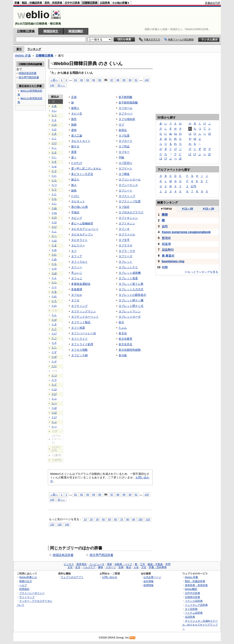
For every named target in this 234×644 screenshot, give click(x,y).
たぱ (54, 413)
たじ (54, 348)
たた (54, 176)
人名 (136, 567)
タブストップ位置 (130, 201)
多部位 (123, 130)
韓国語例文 (51, 31)
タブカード (125, 141)
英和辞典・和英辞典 (196, 585)
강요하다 (168, 250)
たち (54, 180)
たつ (54, 185)
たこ (54, 148)
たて (54, 190)
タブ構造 (124, 174)
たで (54, 380)
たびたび (77, 163)
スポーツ (111, 567)
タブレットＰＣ (128, 267)
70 (122, 519)
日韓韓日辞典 (90, 3)
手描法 (75, 212)
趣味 (101, 567)
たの (54, 218)
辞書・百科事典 (158, 567)
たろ (54, 301)
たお (54, 125)
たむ (54, 255)
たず (54, 352)
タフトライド (79, 339)
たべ (54, 403)
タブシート (125, 191)
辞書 (17, 3)
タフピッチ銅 (79, 355)
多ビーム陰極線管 (82, 223)
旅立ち (75, 180)
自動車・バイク (123, 564)
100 (140, 519)
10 (85, 519)
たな (54, 199)
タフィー (77, 267)
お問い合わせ (110, 577)
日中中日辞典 (72, 3)
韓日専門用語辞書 (101, 555)
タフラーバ (125, 114)
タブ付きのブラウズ (131, 212)
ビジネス (69, 564)
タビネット (78, 201)
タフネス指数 (79, 350)
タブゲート (125, 168)
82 (82, 80)
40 (103, 519)
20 (91, 519)
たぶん (123, 328)
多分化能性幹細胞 (130, 350)
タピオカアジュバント (85, 229)
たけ (54, 143)
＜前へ (54, 80)
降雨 (165, 215)
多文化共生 (125, 344)
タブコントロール (130, 180)
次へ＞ (61, 85)
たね (54, 213)
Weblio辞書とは (28, 577)
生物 (121, 567)
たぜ (54, 357)
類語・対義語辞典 (32, 3)
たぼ (54, 408)
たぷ (54, 422)
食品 (129, 567)
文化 (70, 567)
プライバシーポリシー (32, 593)
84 (94, 80)
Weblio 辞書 (23, 56)
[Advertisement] (143, 17)
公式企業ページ (152, 577)
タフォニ (77, 278)
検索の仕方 (26, 581)
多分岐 (123, 355)
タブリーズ (125, 256)
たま (54, 245)
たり (54, 287)
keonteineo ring (173, 261)
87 (112, 80)
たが (54, 320)
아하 (165, 267)
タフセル (77, 295)
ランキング (34, 49)
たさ (54, 152)
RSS (133, 638)
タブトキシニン (128, 218)
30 (97, 519)
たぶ (54, 399)
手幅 (121, 157)
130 (60, 524)
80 (128, 519)
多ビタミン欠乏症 (82, 174)
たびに (75, 196)
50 (109, 519)
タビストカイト (81, 141)
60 (116, 519)
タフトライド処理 (82, 344)
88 (118, 80)
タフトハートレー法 (84, 333)
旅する (75, 146)
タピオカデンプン (82, 234)
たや (54, 269)
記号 (194, 186)
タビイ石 (77, 114)
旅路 (74, 125)
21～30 (208, 209)
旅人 (74, 185)
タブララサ (125, 245)
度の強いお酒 (79, 207)
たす (54, 162)
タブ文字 (124, 240)
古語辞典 (105, 3)
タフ (74, 251)
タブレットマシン (130, 311)
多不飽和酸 (125, 97)
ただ (54, 366)
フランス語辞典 (194, 601)
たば (54, 389)
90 (130, 80)
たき (54, 134)
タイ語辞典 (191, 609)
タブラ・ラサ (127, 251)
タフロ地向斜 (127, 119)
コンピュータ (97, 564)
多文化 (123, 333)
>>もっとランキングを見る (201, 272)
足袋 (74, 97)
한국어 (166, 238)
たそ (54, 171)
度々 (74, 157)
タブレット (125, 262)
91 (136, 80)
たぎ (54, 324)
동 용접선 (168, 256)
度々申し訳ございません (86, 168)
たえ (54, 120)
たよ (54, 278)
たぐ (54, 329)
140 (67, 524)
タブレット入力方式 (131, 289)
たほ (54, 241)
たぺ (54, 427)
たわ (54, 306)
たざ (54, 343)
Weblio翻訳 (191, 589)
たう (54, 115)
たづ (54, 376)
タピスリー (78, 245)
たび (54, 394)
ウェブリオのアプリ (72, 577)
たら (54, 282)
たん (54, 315)
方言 (144, 567)
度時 (74, 130)
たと (54, 194)
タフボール (125, 108)
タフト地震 (78, 328)
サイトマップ (27, 597)
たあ (54, 106)
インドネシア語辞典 (196, 605)
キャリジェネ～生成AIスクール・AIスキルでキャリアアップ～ (200, 625)
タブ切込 (124, 146)
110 (148, 519)
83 (88, 80)
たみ (54, 250)
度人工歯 (77, 136)
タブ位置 (124, 136)
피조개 (166, 244)
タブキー (124, 152)
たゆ (54, 273)
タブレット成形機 (130, 273)
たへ (54, 236)
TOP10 (166, 209)
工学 (143, 564)
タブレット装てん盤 (131, 284)
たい (54, 111)
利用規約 (24, 589)
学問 (168, 564)
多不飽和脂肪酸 (128, 103)
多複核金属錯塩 (81, 284)
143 (147, 80)
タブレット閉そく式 (131, 306)
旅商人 (75, 108)
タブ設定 (124, 207)
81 (75, 80)
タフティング (79, 306)
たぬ (54, 208)
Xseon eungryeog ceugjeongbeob (186, 232)
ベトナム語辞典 (194, 613)
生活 (78, 567)
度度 (74, 152)
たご (54, 338)
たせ (54, 166)
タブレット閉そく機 (131, 300)
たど (54, 385)
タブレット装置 (128, 278)
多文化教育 (125, 339)
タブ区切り (125, 163)
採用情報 (148, 585)
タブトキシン (127, 223)
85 (100, 80)
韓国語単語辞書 (63, 555)
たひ (54, 227)
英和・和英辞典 (53, 3)
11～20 (187, 209)
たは (54, 222)
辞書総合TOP (213, 3)
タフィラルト (79, 262)
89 (124, 80)
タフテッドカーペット (85, 317)
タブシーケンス (128, 185)
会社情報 (148, 581)
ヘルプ (23, 585)
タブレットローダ (130, 317)
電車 (109, 564)
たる (54, 292)
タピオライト (79, 240)
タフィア (77, 256)
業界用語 (82, 564)
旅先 (74, 119)
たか (54, 129)
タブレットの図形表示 (132, 295)
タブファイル (127, 234)
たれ (54, 296)
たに (54, 204)
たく (54, 138)
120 (52, 524)
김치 (165, 226)
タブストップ (127, 196)
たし (54, 157)
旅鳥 (74, 191)
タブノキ (124, 229)
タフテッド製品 (81, 322)
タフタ (75, 300)
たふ (54, 231)
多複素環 (77, 289)
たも (54, 264)
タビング (77, 218)
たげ (54, 334)
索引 (19, 49)
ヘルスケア (89, 567)
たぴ (54, 417)
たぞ (54, 362)
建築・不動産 (155, 564)
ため (54, 259)
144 (52, 85)
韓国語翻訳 (76, 31)
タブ (121, 125)
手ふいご (77, 273)
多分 (121, 322)
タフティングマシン (84, 311)
